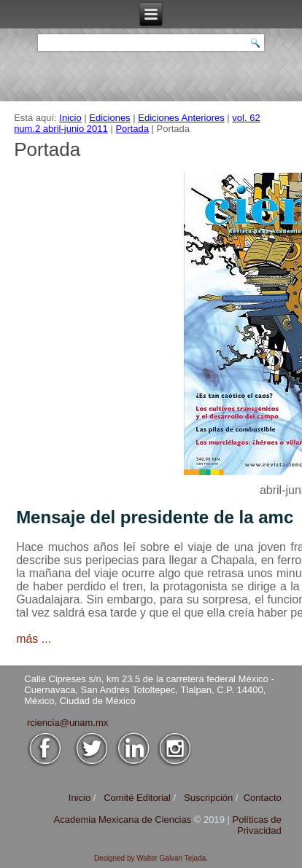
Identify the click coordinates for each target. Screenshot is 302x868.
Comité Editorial (137, 798)
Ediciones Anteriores (181, 118)
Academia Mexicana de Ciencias (124, 820)
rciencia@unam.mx (67, 723)
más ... (34, 639)
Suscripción (208, 798)
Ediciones (109, 118)
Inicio (70, 118)
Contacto (263, 798)
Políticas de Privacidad (257, 825)
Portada (132, 129)
